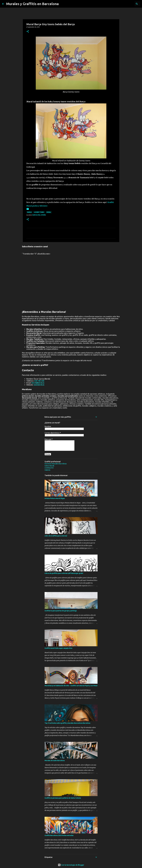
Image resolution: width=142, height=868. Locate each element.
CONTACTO (49, 468)
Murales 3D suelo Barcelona (55, 761)
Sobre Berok (49, 466)
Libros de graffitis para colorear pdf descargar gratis (64, 573)
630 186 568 (39, 381)
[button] (28, 32)
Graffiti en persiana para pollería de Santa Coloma (63, 798)
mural (49, 212)
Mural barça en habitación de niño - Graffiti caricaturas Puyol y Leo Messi (71, 686)
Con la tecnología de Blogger (71, 865)
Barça (29, 212)
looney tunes (39, 212)
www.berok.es (39, 385)
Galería (47, 470)
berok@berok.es (38, 383)
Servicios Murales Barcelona (56, 464)
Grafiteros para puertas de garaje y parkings (61, 611)
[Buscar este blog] (129, 4)
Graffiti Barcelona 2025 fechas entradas (59, 835)
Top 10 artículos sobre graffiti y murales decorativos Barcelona (67, 723)
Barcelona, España (39, 215)
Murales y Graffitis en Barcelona (32, 4)
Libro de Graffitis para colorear (56, 536)
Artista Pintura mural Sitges (55, 498)
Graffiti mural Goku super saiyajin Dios (58, 648)
